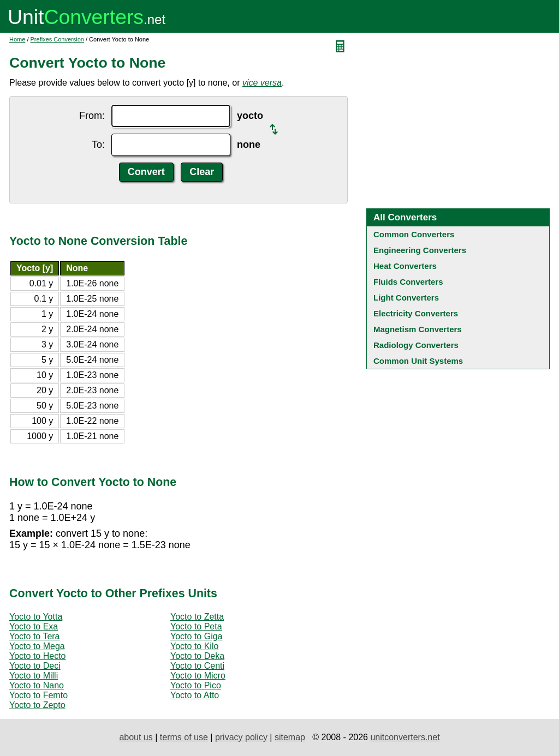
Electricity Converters (416, 313)
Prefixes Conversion (57, 39)
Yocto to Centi (197, 666)
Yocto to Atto (195, 695)
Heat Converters (405, 266)
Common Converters (414, 234)
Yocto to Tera (35, 636)
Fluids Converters (408, 282)
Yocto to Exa (34, 626)
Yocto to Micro (198, 676)
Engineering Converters (420, 250)
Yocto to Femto (38, 695)
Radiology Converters (416, 345)
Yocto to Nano (37, 685)
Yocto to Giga (196, 636)
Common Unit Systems (418, 361)
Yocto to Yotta (36, 617)
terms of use (184, 737)
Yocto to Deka (197, 656)
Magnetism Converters (418, 329)
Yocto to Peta (196, 626)
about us (136, 737)
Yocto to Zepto (37, 705)
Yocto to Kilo (194, 646)
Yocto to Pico (196, 685)
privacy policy (241, 737)
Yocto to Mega (37, 646)
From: (92, 116)
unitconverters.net (405, 737)
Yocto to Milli (34, 676)
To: (98, 145)
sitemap (290, 737)
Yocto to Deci (35, 666)
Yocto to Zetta (197, 617)
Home (17, 39)
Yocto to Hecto (37, 656)
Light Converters (406, 298)
